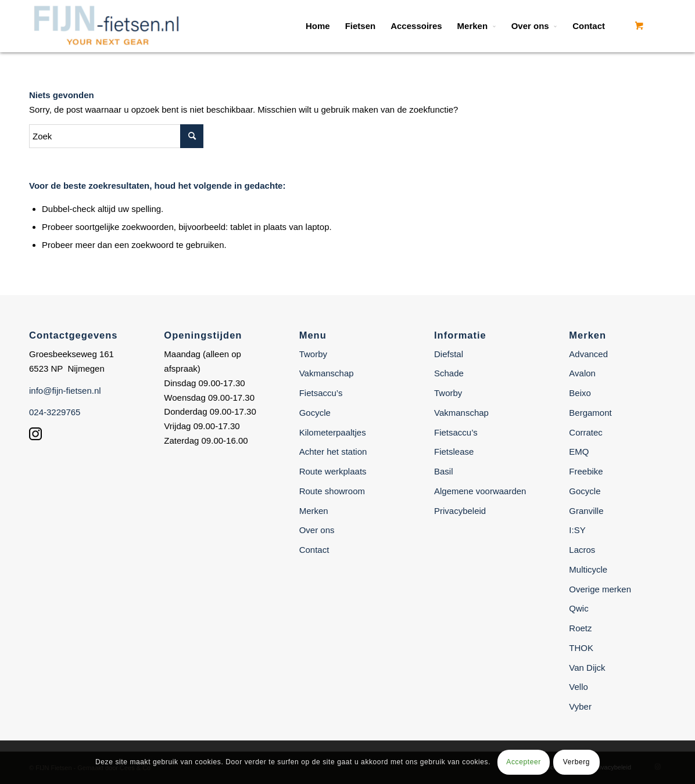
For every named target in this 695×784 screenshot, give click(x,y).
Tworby (313, 354)
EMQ (579, 452)
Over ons (317, 530)
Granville (586, 511)
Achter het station (333, 452)
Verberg (576, 762)
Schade (449, 373)
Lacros (582, 550)
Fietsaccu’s (321, 393)
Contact (314, 550)
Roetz (580, 628)
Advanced (588, 354)
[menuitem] (318, 26)
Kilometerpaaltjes (333, 432)
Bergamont (590, 413)
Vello (578, 687)
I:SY (577, 530)
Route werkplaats (333, 471)
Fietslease (454, 452)
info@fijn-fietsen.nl (65, 391)
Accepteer (523, 762)
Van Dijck (587, 668)
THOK (581, 648)
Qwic (578, 608)
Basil (444, 471)
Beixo (580, 393)
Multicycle (588, 569)
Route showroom (332, 491)
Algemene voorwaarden (480, 491)
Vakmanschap (327, 373)
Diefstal (449, 354)
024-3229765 (55, 412)
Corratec (586, 432)
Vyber (580, 706)
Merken (314, 511)
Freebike (586, 471)
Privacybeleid (460, 511)
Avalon (582, 373)
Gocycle (315, 413)
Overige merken (600, 589)
